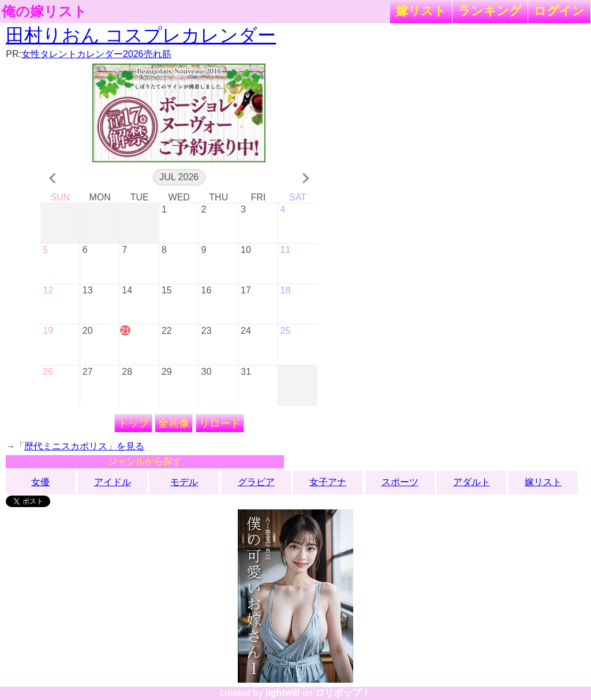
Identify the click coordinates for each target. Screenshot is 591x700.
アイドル (113, 482)
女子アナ (328, 482)
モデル (184, 482)
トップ (133, 423)
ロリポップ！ (343, 693)
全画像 (174, 423)
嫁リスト (421, 11)
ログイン (559, 11)
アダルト (472, 482)
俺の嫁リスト (44, 12)
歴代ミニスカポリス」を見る (84, 446)
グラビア (256, 482)
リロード (220, 423)
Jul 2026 (179, 177)
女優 (40, 482)
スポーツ (400, 482)
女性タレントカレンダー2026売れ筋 (96, 54)
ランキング (490, 11)
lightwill (283, 693)
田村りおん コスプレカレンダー (141, 35)
